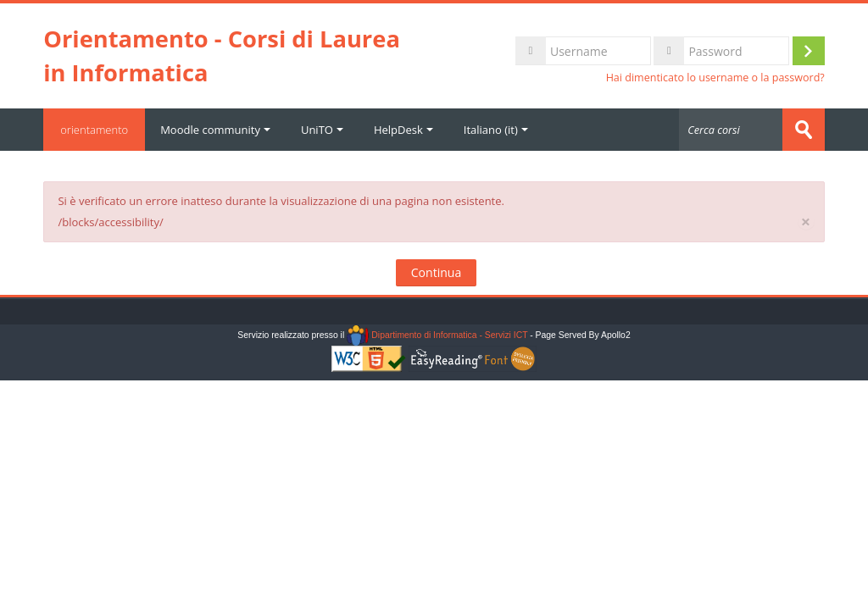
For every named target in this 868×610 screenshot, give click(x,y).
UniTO (322, 130)
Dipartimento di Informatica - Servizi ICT (437, 335)
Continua (436, 272)
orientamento (94, 130)
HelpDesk (403, 130)
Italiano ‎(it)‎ (496, 130)
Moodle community (215, 130)
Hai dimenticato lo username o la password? (715, 78)
